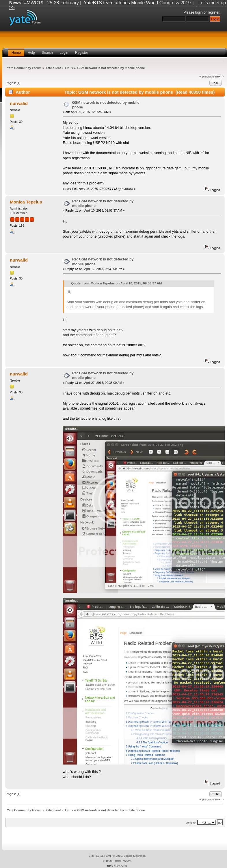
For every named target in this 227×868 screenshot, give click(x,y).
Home (16, 53)
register (213, 12)
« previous (207, 76)
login (199, 12)
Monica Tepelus (26, 202)
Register (82, 53)
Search (47, 53)
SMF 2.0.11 (96, 856)
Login (64, 53)
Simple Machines (135, 856)
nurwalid (19, 103)
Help (31, 53)
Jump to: (191, 822)
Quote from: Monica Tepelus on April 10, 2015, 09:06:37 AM (117, 283)
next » (220, 76)
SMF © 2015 (114, 856)
